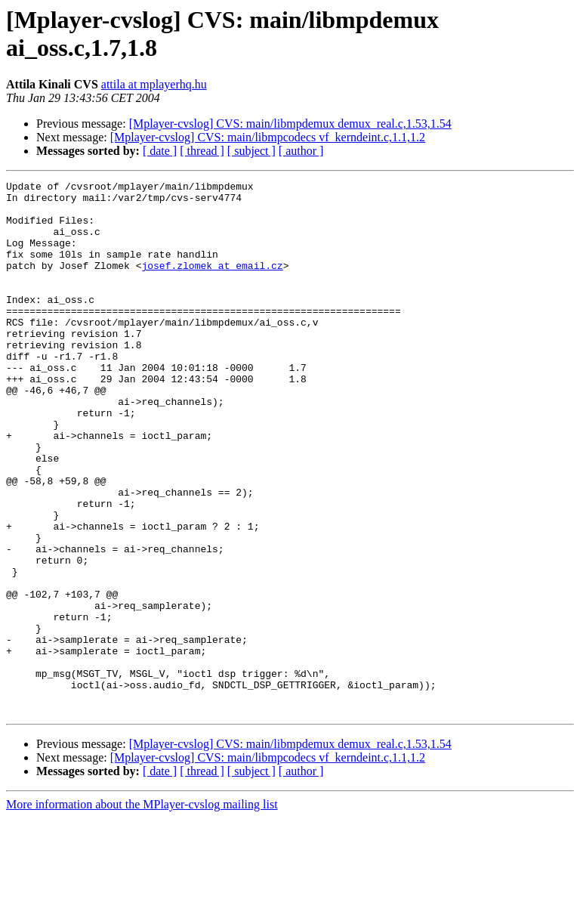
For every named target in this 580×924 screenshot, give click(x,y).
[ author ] (301, 151)
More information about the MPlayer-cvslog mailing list (142, 911)
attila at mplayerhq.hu (154, 84)
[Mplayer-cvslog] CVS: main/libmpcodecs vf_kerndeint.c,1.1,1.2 (268, 137)
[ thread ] (202, 151)
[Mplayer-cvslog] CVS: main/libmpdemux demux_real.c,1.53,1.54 (290, 124)
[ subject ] (251, 151)
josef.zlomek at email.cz (212, 283)
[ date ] (160, 151)
